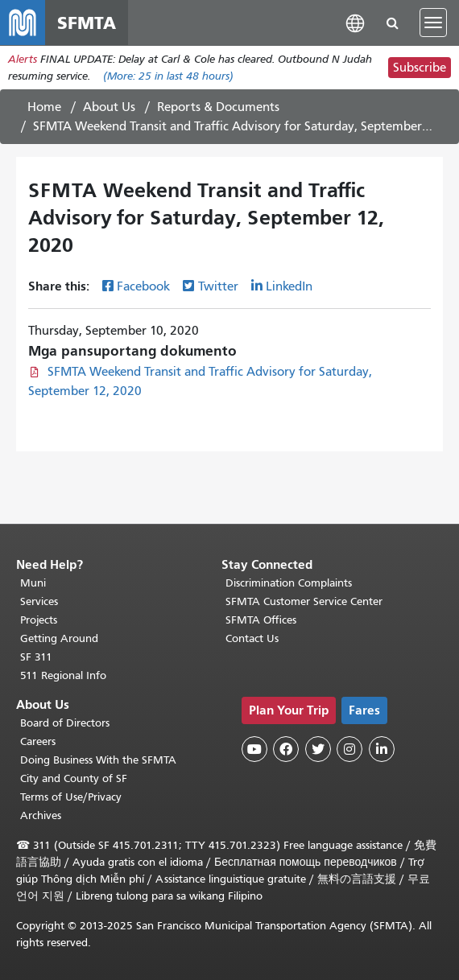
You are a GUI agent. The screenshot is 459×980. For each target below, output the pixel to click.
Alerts (23, 59)
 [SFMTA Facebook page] (286, 749)
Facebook (143, 286)
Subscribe (420, 68)
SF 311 (36, 657)
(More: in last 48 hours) (168, 76)
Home (44, 107)
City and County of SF (74, 778)
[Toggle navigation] (433, 23)
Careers (38, 741)
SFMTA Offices (261, 620)
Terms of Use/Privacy (71, 797)
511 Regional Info (63, 675)
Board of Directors (65, 723)
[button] (355, 22)
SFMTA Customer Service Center (304, 601)
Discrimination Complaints (289, 583)
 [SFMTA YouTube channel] (254, 749)
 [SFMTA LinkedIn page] (382, 749)
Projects (39, 620)
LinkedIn (289, 286)
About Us (109, 107)
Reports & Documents (218, 107)
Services (39, 601)
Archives (41, 815)
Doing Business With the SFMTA (98, 760)
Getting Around (59, 638)
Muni (33, 583)
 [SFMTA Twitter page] (318, 749)
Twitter (218, 286)
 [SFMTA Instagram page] (349, 749)
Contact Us (252, 638)
